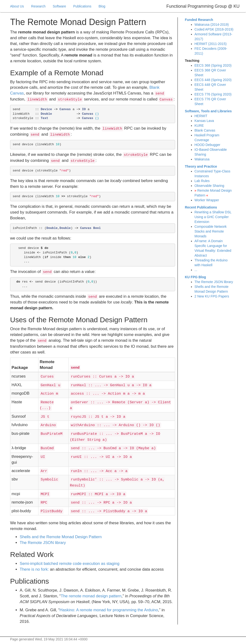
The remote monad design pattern (91, 596)
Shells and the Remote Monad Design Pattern (61, 537)
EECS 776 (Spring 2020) (213, 94)
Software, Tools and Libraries (208, 111)
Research (38, 6)
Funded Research (199, 20)
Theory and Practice (201, 166)
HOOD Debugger (207, 145)
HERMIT (201, 116)
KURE (199, 126)
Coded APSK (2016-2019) (214, 29)
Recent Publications (201, 207)
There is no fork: (34, 569)
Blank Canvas (205, 130)
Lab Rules (202, 181)
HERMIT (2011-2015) (211, 44)
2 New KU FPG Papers (212, 296)
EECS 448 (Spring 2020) (213, 80)
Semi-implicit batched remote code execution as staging (70, 564)
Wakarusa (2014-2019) (212, 25)
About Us (17, 6)
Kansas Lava (204, 121)
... (196, 270)
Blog (102, 6)
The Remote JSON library (43, 543)
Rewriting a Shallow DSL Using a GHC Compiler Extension (213, 217)
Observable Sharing (209, 186)
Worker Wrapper (207, 200)
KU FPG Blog (196, 277)
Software (59, 6)
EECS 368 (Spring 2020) (213, 65)
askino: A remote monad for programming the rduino (109, 610)
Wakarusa (202, 159)
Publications (82, 6)
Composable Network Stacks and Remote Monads (211, 231)
